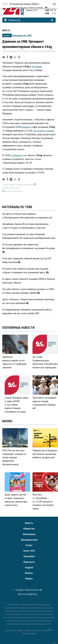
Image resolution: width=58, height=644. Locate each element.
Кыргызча (29, 562)
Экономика (29, 534)
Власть (6, 30)
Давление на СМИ (22, 35)
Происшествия (29, 540)
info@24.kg (32, 594)
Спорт (29, 545)
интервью (37, 66)
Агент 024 (29, 551)
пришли (26, 127)
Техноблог (29, 556)
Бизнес (29, 573)
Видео (29, 578)
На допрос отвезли (44, 131)
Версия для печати (12, 191)
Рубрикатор (12, 20)
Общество (29, 528)
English (29, 567)
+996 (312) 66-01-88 (33, 590)
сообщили (16, 155)
